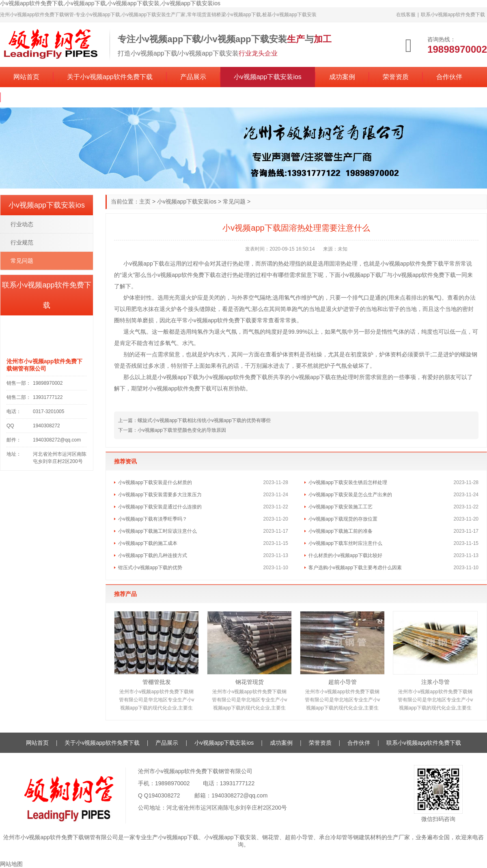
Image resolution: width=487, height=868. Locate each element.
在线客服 (406, 15)
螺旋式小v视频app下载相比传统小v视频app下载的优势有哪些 (204, 420)
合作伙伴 (449, 77)
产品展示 (193, 77)
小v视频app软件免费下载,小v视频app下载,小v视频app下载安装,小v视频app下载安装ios (110, 3)
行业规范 (22, 242)
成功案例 (342, 77)
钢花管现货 (250, 682)
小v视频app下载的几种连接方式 (153, 555)
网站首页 (26, 77)
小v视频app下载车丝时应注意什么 (345, 543)
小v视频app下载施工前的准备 (340, 531)
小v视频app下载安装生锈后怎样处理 (348, 482)
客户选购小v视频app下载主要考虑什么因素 (355, 568)
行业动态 (22, 224)
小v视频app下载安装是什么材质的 (155, 482)
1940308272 (164, 795)
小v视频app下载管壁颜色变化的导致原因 (182, 430)
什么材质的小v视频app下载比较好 (345, 555)
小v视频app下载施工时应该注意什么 (157, 531)
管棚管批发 (157, 682)
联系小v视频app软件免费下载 (453, 15)
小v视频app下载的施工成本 (148, 543)
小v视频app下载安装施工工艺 (340, 507)
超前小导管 (343, 682)
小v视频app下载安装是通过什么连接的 (160, 507)
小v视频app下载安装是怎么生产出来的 (350, 495)
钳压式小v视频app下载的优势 (150, 568)
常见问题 (234, 201)
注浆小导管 (435, 682)
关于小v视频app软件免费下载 (110, 77)
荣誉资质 (396, 77)
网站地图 (11, 864)
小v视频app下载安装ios (268, 77)
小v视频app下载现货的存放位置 (343, 519)
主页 (145, 201)
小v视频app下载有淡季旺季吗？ (153, 519)
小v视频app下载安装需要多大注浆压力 (160, 495)
